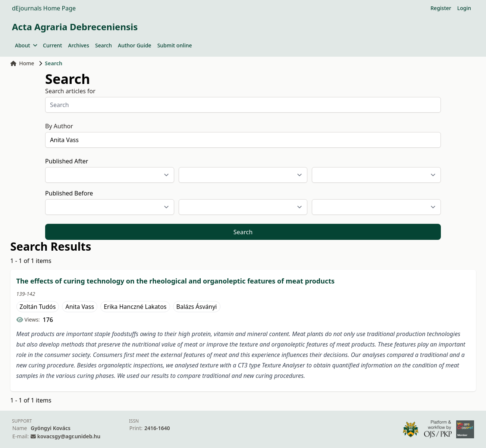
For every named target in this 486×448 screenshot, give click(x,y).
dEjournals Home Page (44, 8)
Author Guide (135, 45)
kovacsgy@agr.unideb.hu (69, 436)
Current (52, 45)
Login (464, 8)
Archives (78, 45)
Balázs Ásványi (197, 307)
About (26, 45)
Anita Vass (80, 307)
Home (22, 63)
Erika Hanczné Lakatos (135, 307)
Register (441, 8)
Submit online (175, 45)
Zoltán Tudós (38, 307)
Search (104, 45)
